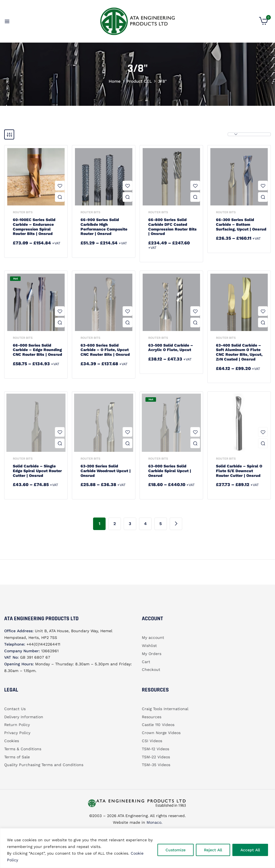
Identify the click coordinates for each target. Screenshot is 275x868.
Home (115, 81)
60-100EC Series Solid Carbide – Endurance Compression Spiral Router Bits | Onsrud (34, 227)
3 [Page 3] (130, 524)
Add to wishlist (60, 186)
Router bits (23, 212)
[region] (137, 848)
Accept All (250, 850)
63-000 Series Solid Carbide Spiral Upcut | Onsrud (170, 471)
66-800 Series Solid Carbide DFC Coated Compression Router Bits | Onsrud (172, 227)
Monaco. (154, 822)
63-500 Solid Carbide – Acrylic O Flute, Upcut (171, 348)
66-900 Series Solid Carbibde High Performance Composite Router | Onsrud (104, 227)
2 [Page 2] (115, 524)
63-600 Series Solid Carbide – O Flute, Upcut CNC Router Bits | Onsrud (105, 350)
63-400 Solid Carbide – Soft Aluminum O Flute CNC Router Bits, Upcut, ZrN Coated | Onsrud (239, 352)
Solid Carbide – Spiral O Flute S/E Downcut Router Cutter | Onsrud (239, 471)
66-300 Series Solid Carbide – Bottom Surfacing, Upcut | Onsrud (241, 224)
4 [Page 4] (145, 524)
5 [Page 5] (161, 524)
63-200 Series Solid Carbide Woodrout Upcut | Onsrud (106, 471)
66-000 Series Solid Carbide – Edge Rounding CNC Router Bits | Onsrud (37, 350)
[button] (264, 23)
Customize (176, 850)
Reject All (213, 850)
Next (176, 524)
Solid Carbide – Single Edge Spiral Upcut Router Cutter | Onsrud (37, 471)
